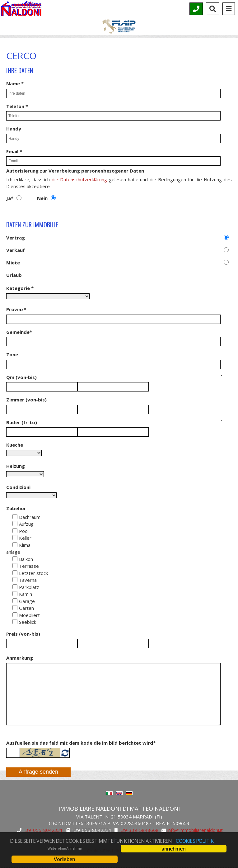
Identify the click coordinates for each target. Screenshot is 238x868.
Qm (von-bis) (21, 377)
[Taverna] (15, 580)
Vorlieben (64, 859)
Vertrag (16, 238)
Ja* (10, 198)
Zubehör (16, 508)
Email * (14, 151)
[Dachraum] (15, 517)
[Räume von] (42, 410)
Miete (13, 263)
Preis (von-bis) (23, 634)
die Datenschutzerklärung (79, 179)
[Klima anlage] (15, 545)
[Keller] (15, 538)
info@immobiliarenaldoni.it (195, 830)
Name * (15, 83)
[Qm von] (42, 387)
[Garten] (15, 608)
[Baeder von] (42, 432)
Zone (12, 354)
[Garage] (15, 601)
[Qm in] (113, 387)
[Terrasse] (15, 566)
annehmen (173, 849)
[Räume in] (113, 410)
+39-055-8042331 (43, 830)
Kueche (15, 445)
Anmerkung (20, 658)
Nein (42, 198)
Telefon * (17, 106)
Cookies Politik (195, 841)
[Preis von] (42, 643)
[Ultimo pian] (15, 573)
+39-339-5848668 (139, 830)
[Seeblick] (15, 622)
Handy (14, 129)
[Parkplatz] (15, 587)
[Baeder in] (113, 432)
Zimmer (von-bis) (26, 400)
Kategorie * (20, 288)
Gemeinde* (19, 332)
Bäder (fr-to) (22, 422)
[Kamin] (15, 594)
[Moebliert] (15, 615)
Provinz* (16, 309)
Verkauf (16, 250)
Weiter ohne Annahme (65, 848)
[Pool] (15, 531)
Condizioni (18, 487)
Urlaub (14, 275)
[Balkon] (15, 559)
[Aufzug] (15, 524)
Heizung (16, 466)
